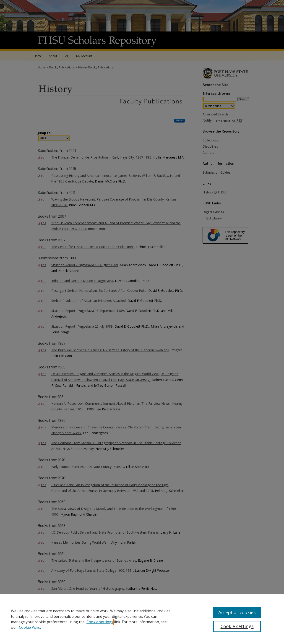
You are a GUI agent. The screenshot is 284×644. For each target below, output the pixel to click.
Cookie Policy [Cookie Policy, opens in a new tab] (30, 627)
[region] (142, 619)
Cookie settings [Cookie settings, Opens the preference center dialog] (237, 626)
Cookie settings (100, 622)
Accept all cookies (237, 612)
